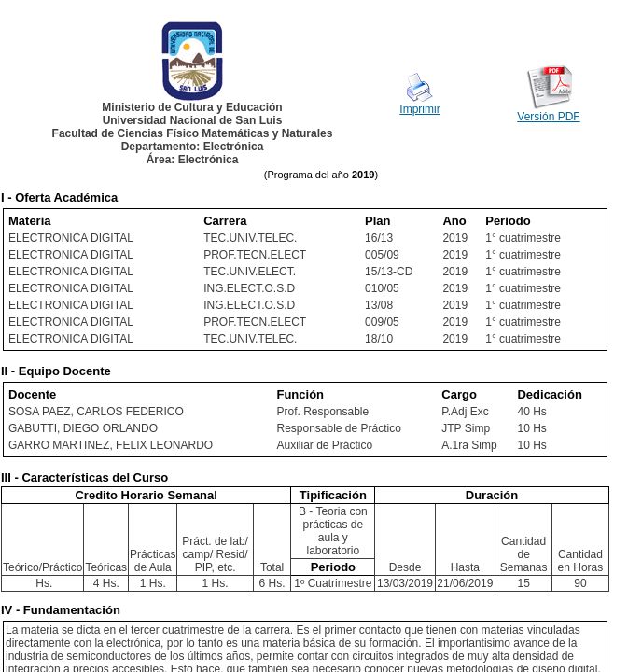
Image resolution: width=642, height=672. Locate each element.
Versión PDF (548, 117)
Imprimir (419, 109)
